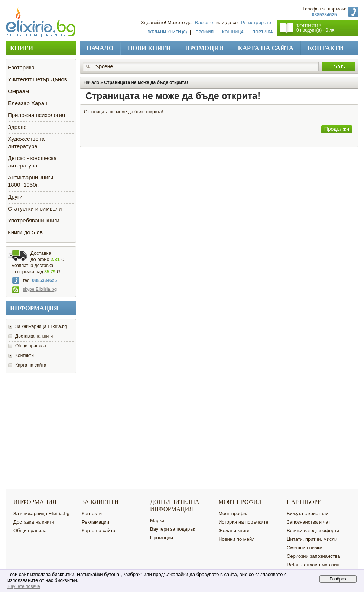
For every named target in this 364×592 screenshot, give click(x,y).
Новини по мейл (237, 539)
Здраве (17, 127)
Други (15, 197)
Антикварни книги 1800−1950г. (31, 181)
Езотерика (21, 67)
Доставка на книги (34, 336)
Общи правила (31, 346)
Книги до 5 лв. (26, 232)
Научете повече (24, 586)
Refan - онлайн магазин (313, 565)
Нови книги (149, 48)
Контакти (326, 48)
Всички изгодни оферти (313, 531)
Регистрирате (256, 22)
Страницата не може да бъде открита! (146, 82)
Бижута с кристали (308, 513)
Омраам (18, 91)
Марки (157, 521)
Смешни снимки (305, 548)
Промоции (204, 48)
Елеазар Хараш (28, 103)
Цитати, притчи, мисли (312, 539)
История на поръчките (243, 522)
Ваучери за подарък (173, 529)
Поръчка (263, 32)
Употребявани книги (34, 220)
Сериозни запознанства (313, 556)
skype (35, 289)
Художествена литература (26, 142)
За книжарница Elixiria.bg (41, 326)
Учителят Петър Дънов (38, 79)
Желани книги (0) (167, 32)
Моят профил (234, 513)
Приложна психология (36, 115)
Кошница (233, 32)
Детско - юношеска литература (32, 162)
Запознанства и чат (308, 522)
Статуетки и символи (35, 209)
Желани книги (234, 531)
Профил (204, 32)
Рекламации (95, 522)
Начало (100, 48)
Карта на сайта (266, 48)
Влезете (204, 22)
